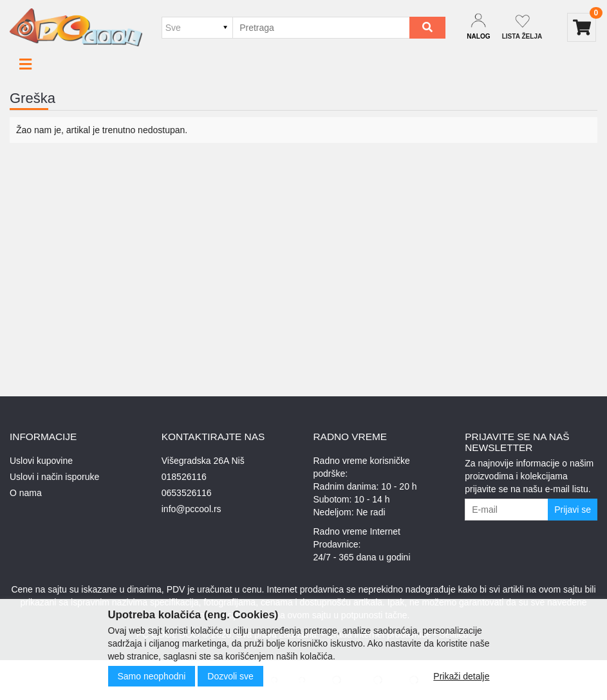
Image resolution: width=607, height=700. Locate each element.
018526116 (184, 477)
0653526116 (187, 493)
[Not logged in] (522, 27)
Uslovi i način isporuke (54, 477)
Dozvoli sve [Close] (230, 676)
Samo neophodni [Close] (152, 676)
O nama (26, 493)
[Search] (427, 28)
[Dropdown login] (478, 27)
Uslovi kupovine (41, 461)
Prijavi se (573, 510)
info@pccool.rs (191, 509)
